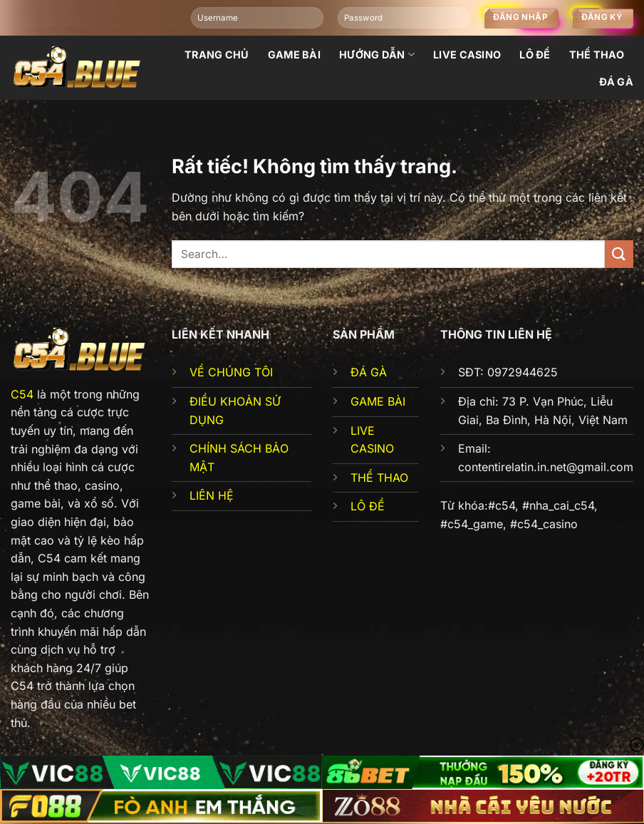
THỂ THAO (379, 478)
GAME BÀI (378, 401)
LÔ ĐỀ (368, 506)
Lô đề (535, 55)
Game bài (294, 55)
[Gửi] (619, 254)
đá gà (616, 82)
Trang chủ (217, 55)
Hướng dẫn (377, 55)
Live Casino (467, 55)
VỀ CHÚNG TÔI (231, 372)
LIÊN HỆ (212, 495)
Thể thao (597, 55)
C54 (22, 394)
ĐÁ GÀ (369, 372)
